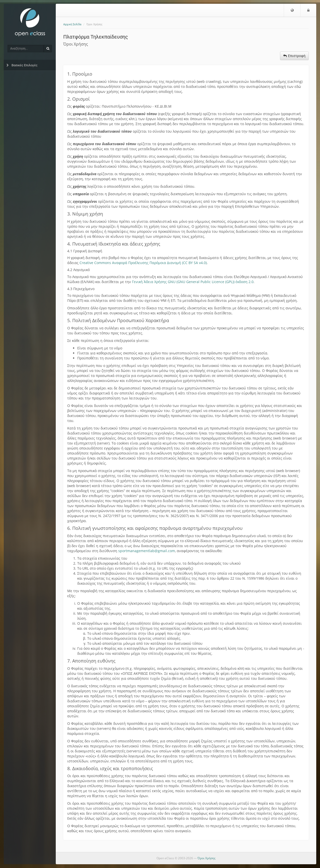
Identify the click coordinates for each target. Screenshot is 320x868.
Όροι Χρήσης (206, 858)
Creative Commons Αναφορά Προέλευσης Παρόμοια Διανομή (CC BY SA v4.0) (143, 263)
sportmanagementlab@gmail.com (147, 551)
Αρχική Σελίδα (72, 24)
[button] (290, 10)
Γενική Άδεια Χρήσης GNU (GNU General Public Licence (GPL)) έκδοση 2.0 (193, 282)
